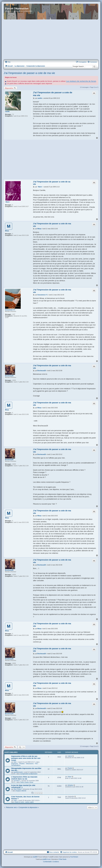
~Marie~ (8, 202)
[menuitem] (8, 62)
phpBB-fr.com (46, 859)
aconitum (17, 781)
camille (7, 112)
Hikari (70, 777)
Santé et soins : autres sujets (24, 802)
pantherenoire (18, 772)
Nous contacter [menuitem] (53, 852)
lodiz (15, 800)
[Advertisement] (51, 40)
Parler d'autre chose (27, 782)
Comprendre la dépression (29, 774)
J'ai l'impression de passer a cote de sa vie (52, 183)
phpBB (35, 857)
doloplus (70, 785)
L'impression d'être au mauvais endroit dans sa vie (24, 778)
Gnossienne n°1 (10, 310)
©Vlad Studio (62, 859)
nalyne (70, 756)
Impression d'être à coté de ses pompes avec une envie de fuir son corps (26, 758)
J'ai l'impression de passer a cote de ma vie (29, 73)
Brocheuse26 (9, 376)
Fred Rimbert (74, 857)
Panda (70, 768)
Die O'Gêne (18, 789)
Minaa (7, 231)
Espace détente (21, 791)
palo (15, 762)
